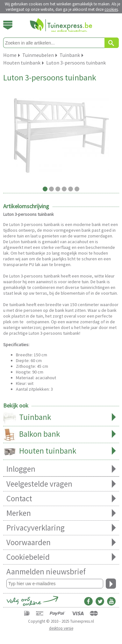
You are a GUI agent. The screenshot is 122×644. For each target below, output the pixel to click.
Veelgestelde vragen (61, 484)
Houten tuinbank (61, 451)
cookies (111, 9)
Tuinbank (61, 418)
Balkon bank (61, 435)
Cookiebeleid (61, 557)
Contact (61, 499)
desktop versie (61, 628)
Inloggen (61, 469)
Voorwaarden (61, 542)
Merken (61, 513)
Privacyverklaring (61, 528)
